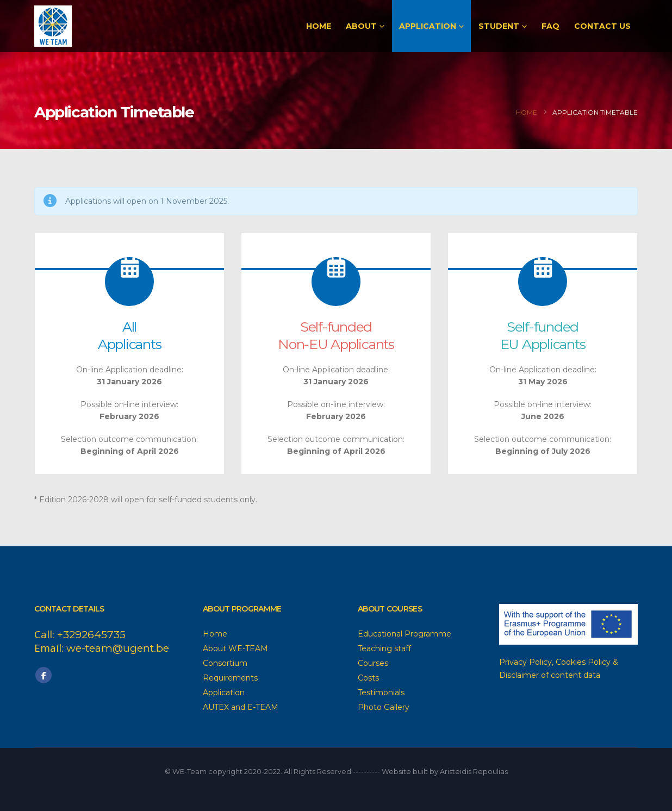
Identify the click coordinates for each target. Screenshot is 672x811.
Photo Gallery (384, 707)
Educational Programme (405, 634)
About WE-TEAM (235, 648)
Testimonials (381, 693)
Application (428, 26)
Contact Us (602, 26)
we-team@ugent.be (118, 648)
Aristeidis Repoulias (474, 772)
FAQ (550, 26)
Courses (373, 663)
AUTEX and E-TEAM (241, 707)
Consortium (225, 663)
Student (499, 26)
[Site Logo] (53, 26)
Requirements (230, 678)
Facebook (43, 675)
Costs (368, 678)
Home (319, 26)
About (361, 26)
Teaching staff (384, 648)
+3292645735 (91, 635)
